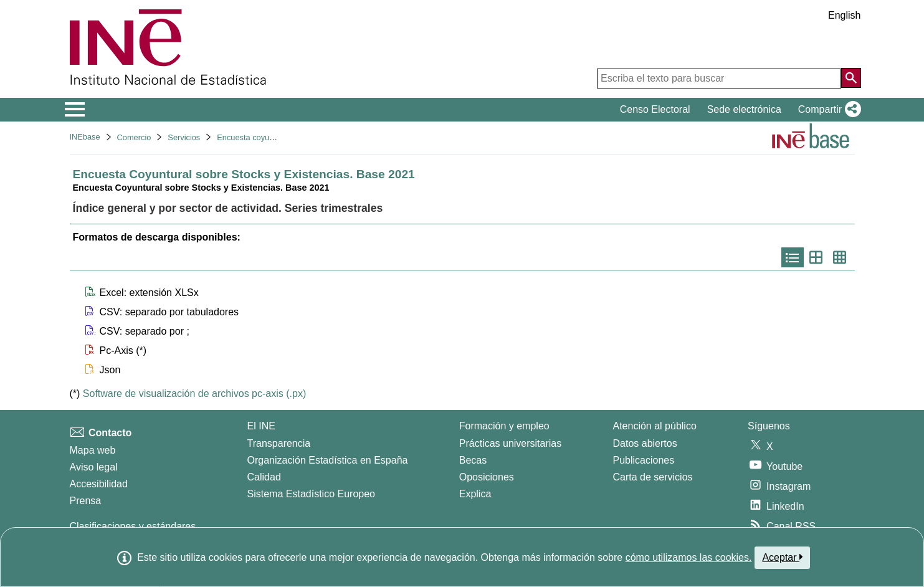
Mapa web (93, 450)
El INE (261, 426)
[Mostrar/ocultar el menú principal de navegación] (75, 110)
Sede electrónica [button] (744, 109)
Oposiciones (487, 477)
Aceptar (782, 557)
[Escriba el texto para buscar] (719, 79)
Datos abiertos (645, 443)
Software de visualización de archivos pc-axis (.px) (194, 394)
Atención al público (655, 426)
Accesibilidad (99, 484)
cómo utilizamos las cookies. (689, 557)
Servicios (184, 137)
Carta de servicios (653, 477)
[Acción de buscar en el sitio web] (851, 78)
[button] (827, 110)
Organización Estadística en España (328, 460)
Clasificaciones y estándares (133, 526)
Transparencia (279, 443)
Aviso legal (94, 467)
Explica (475, 494)
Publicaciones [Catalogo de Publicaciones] (644, 460)
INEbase (85, 137)
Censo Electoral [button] (655, 109)
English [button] (844, 15)
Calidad (264, 477)
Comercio (134, 137)
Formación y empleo (504, 426)
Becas (473, 460)
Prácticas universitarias (511, 443)
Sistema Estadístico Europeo (311, 494)
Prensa (86, 501)
